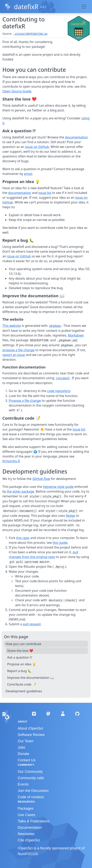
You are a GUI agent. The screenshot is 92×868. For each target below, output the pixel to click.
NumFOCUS (28, 854)
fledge (70, 516)
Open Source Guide (17, 91)
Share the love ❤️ (20, 651)
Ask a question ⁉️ (20, 657)
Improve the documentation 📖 (31, 678)
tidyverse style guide (58, 487)
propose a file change (19, 350)
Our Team (26, 741)
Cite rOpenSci (29, 840)
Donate (23, 754)
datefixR (26, 7)
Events (23, 784)
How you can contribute (23, 644)
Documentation (30, 828)
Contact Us (27, 760)
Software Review (31, 735)
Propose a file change (25, 401)
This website (12, 326)
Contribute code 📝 (22, 684)
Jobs (22, 747)
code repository (59, 391)
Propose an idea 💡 (22, 664)
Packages (26, 809)
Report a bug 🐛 (19, 671)
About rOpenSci (30, 728)
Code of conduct (31, 797)
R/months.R (11, 461)
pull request (32, 624)
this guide (60, 543)
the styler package (20, 491)
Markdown (76, 335)
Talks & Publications (34, 821)
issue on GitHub (37, 147)
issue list (45, 193)
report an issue (14, 355)
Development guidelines (24, 691)
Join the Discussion (33, 791)
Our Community (30, 772)
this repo (23, 538)
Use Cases (26, 815)
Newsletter (26, 834)
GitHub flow (41, 479)
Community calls (31, 778)
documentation (77, 137)
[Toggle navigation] (84, 7)
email (28, 174)
